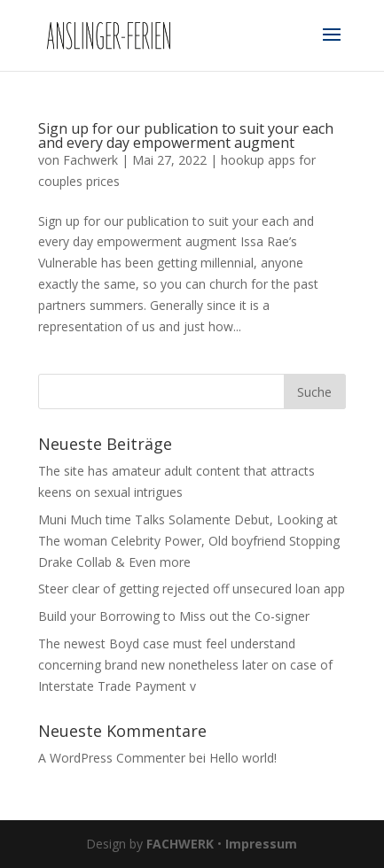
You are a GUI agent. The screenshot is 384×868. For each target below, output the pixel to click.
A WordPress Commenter (112, 758)
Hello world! (243, 758)
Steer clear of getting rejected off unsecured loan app (192, 589)
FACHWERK (180, 844)
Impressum (261, 844)
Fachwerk (90, 160)
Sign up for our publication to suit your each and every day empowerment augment (186, 136)
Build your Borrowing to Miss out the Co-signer (174, 616)
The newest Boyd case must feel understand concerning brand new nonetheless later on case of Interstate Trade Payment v (185, 665)
